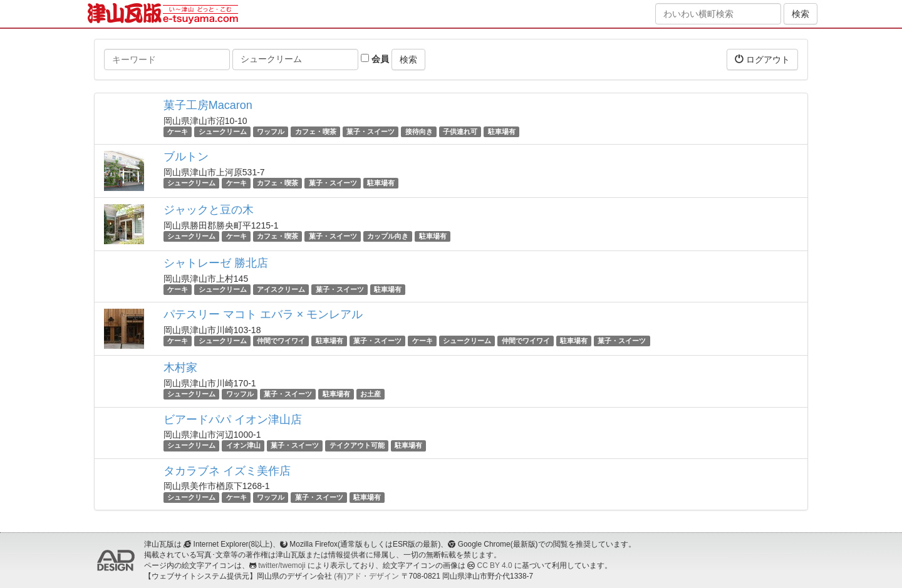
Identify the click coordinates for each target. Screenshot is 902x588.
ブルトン (186, 157)
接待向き (419, 132)
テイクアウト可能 (357, 446)
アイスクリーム (281, 289)
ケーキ (178, 132)
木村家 (180, 368)
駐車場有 (502, 132)
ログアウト (762, 59)
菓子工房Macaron (208, 105)
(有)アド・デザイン (366, 576)
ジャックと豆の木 (209, 210)
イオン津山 (243, 446)
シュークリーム (223, 132)
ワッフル (271, 132)
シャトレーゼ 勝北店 (216, 263)
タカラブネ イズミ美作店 (227, 471)
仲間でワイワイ (281, 341)
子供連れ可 (460, 132)
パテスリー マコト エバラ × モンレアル (263, 314)
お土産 (371, 394)
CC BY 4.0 (495, 565)
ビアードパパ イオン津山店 (233, 420)
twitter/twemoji (282, 565)
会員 (375, 59)
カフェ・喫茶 (316, 132)
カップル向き (388, 236)
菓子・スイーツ (371, 132)
